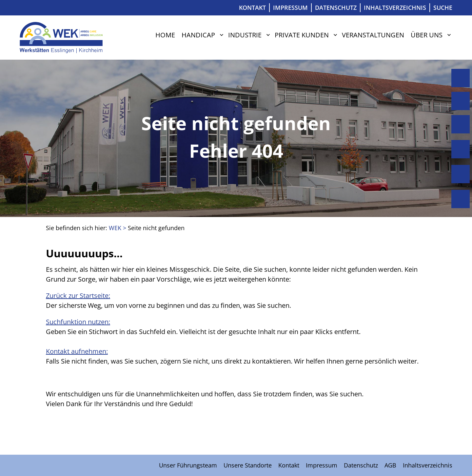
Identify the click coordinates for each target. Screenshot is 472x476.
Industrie (245, 35)
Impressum (290, 8)
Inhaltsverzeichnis (395, 8)
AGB (390, 465)
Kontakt (252, 8)
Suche (443, 8)
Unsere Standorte (248, 465)
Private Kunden (302, 35)
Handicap (198, 35)
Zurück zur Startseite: (78, 296)
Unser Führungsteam (188, 465)
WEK (115, 228)
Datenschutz (336, 8)
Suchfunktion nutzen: (78, 322)
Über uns (427, 35)
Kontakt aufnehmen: (77, 351)
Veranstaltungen (373, 35)
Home (165, 35)
